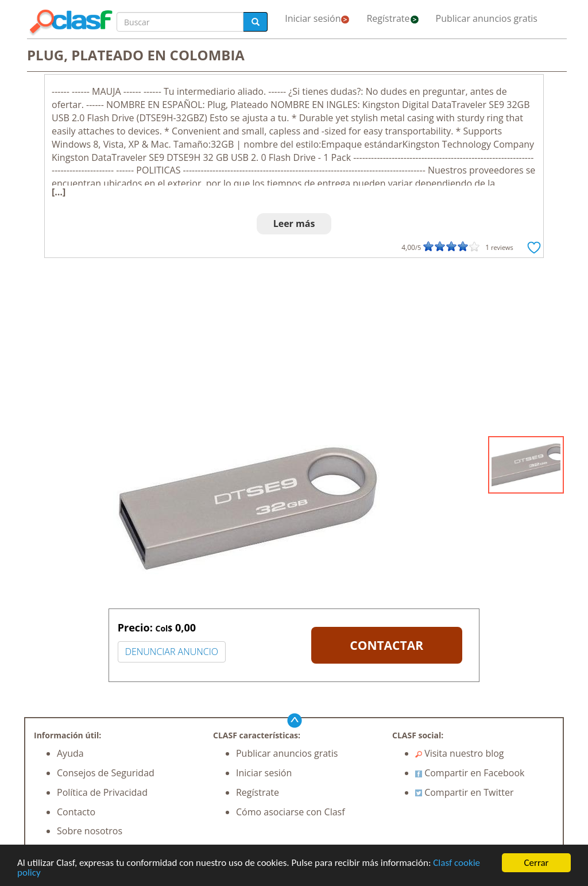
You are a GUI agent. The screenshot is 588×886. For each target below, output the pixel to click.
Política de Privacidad (102, 792)
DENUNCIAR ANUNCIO (172, 652)
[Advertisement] (294, 350)
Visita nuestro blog (460, 753)
